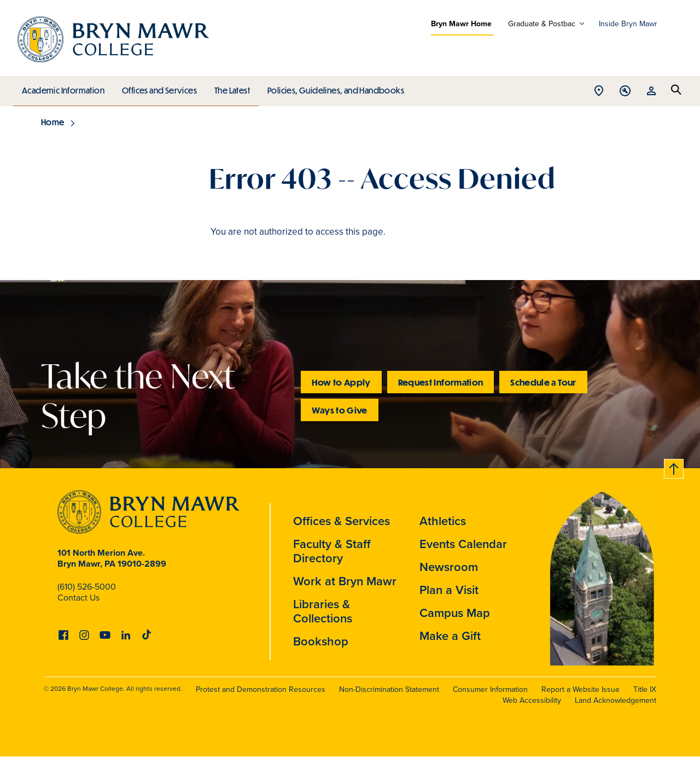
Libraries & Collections (323, 611)
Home (53, 122)
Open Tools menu (625, 92)
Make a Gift (450, 636)
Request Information (441, 382)
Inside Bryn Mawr (628, 24)
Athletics (443, 521)
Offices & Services (342, 521)
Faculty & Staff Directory (332, 551)
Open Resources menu (651, 92)
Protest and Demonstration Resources (261, 689)
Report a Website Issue (581, 689)
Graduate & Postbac (542, 24)
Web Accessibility (532, 700)
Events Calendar (463, 544)
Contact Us (78, 597)
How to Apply (341, 382)
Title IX (645, 689)
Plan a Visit (449, 590)
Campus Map (455, 613)
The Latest (229, 88)
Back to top (674, 467)
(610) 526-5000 (87, 586)
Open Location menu (599, 92)
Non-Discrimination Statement (389, 689)
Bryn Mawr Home (461, 24)
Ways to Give (339, 410)
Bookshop (321, 641)
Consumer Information (490, 689)
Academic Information (63, 88)
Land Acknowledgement (616, 700)
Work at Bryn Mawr (345, 581)
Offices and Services (158, 88)
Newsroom (449, 567)
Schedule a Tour (543, 382)
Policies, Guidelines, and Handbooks (332, 88)
